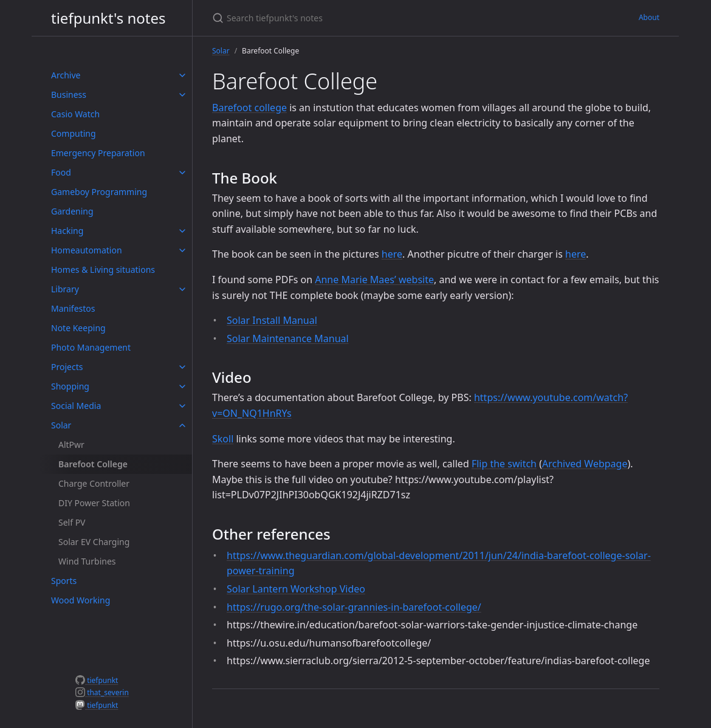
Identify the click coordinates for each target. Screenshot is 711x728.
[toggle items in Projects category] (182, 367)
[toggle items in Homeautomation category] (182, 250)
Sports (64, 581)
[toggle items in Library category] (182, 289)
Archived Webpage (585, 464)
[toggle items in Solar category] (182, 425)
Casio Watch (75, 114)
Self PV (72, 522)
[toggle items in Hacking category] (182, 231)
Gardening (72, 211)
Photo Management (91, 347)
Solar (61, 425)
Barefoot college (249, 108)
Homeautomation (87, 250)
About (649, 17)
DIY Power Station (94, 503)
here (392, 254)
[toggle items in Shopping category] (182, 386)
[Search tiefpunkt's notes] (355, 18)
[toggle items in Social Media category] (182, 406)
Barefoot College (93, 464)
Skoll (223, 439)
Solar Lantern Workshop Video (296, 589)
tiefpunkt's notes (108, 18)
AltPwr (71, 445)
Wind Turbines (87, 561)
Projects (67, 367)
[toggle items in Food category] (182, 173)
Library (65, 289)
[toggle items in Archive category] (182, 75)
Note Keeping (78, 328)
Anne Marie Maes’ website (374, 280)
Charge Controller (94, 483)
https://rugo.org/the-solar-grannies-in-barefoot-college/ (354, 607)
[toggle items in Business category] (182, 95)
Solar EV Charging (94, 542)
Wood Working (81, 600)
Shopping (70, 386)
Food (61, 172)
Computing (74, 133)
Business (69, 94)
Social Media (76, 406)
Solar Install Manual (272, 320)
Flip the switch (504, 464)
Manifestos (73, 308)
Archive (66, 75)
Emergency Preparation (98, 153)
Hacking (67, 231)
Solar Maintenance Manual (288, 338)
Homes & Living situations (103, 270)
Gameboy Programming (99, 192)
